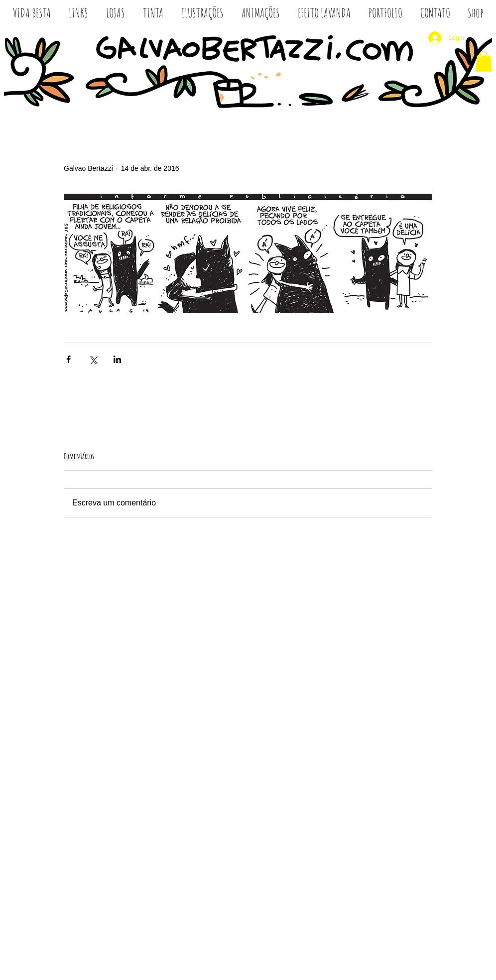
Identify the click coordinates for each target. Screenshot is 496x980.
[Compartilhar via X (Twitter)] (93, 359)
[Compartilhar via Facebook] (68, 359)
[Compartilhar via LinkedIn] (117, 359)
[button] (484, 61)
